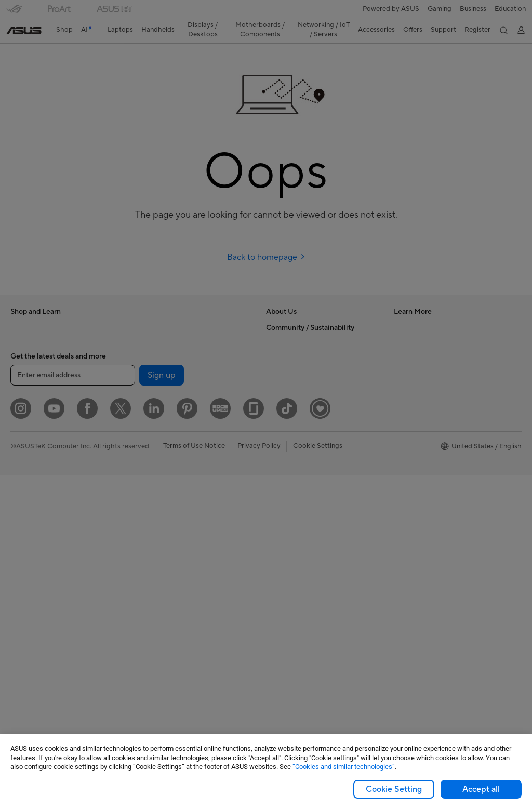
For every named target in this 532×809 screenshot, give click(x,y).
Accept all (481, 789)
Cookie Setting (394, 789)
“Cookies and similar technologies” (344, 767)
